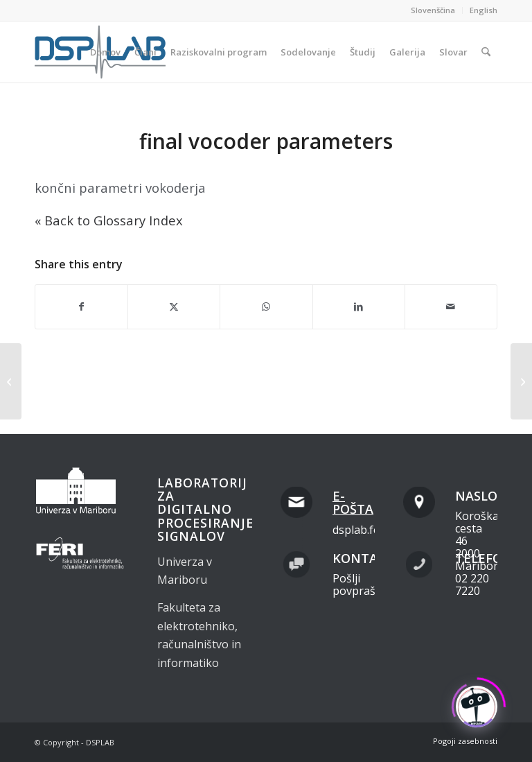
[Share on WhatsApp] (266, 306)
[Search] (486, 52)
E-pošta (353, 503)
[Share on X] (174, 306)
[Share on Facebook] (81, 306)
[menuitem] (433, 10)
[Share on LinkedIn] (359, 306)
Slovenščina (433, 10)
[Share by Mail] (451, 306)
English (484, 10)
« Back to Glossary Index (109, 220)
